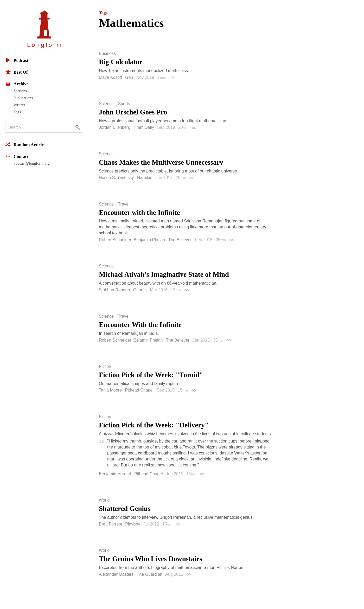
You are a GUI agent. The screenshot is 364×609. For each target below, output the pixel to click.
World (104, 500)
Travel (124, 204)
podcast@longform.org (32, 163)
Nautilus (145, 178)
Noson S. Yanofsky (116, 178)
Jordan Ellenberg (115, 127)
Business (107, 54)
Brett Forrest (110, 524)
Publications (23, 98)
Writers (19, 105)
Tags (17, 112)
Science (106, 104)
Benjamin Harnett (115, 474)
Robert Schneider (115, 240)
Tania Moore (110, 390)
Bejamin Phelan (148, 340)
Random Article (24, 144)
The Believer (180, 240)
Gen (129, 77)
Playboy (133, 524)
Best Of (16, 72)
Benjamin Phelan (149, 240)
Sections (20, 91)
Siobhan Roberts (114, 290)
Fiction (105, 367)
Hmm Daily (144, 127)
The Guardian (150, 574)
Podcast (17, 60)
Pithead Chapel (139, 390)
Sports (124, 104)
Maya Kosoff (110, 77)
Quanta (140, 290)
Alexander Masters (116, 574)
